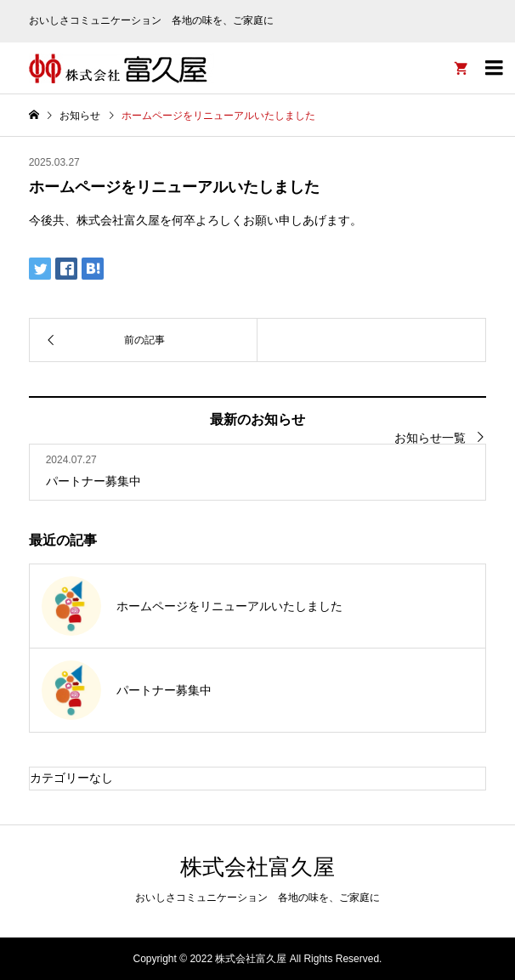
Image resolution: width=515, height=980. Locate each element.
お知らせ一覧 (430, 438)
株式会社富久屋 (257, 867)
